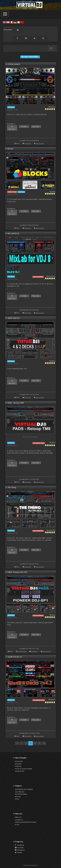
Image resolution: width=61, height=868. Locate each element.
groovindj (52, 276)
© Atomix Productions (31, 865)
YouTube (19, 848)
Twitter (18, 853)
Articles (18, 797)
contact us (19, 820)
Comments (28, 143)
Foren (17, 799)
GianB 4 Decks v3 (15, 657)
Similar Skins (22, 651)
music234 (52, 530)
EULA (17, 825)
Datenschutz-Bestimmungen (26, 822)
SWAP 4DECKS (13, 318)
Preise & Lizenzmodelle (23, 769)
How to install (40, 143)
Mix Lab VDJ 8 (13, 234)
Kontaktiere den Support (24, 789)
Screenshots (20, 771)
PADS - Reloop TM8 (16, 403)
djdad (53, 191)
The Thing (12, 488)
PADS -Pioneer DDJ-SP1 (17, 572)
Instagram (20, 850)
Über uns (18, 817)
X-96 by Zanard (14, 64)
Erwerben (18, 764)
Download (19, 761)
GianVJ (53, 699)
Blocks (10, 149)
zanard (53, 107)
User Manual (20, 792)
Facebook (19, 845)
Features (18, 766)
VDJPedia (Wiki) (21, 794)
